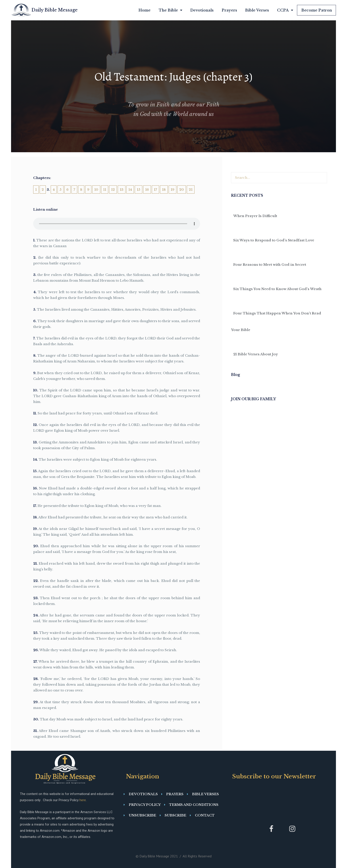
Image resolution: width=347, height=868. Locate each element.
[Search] (321, 178)
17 (155, 190)
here (83, 800)
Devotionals (202, 10)
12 (113, 190)
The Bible (170, 10)
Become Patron (317, 10)
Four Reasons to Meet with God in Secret (270, 265)
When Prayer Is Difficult (255, 216)
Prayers (229, 10)
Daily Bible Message (55, 10)
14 (130, 190)
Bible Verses (257, 10)
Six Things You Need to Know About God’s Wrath (277, 289)
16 (147, 190)
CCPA (285, 10)
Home (145, 10)
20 (182, 190)
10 (96, 190)
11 (105, 190)
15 (139, 190)
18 (164, 190)
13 (122, 190)
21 (191, 190)
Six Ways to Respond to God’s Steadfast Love (274, 240)
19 (173, 190)
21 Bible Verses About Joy (256, 354)
